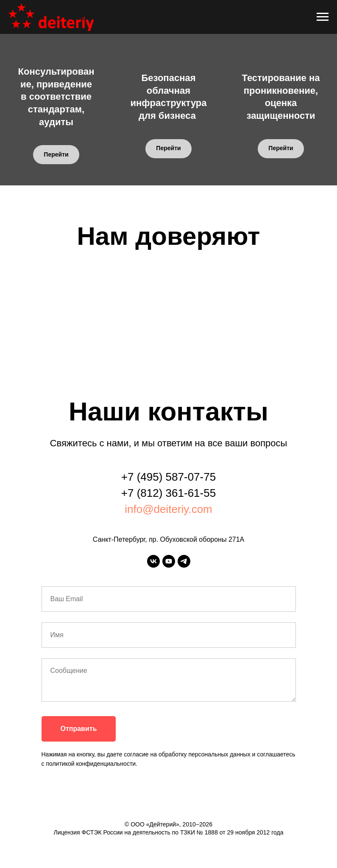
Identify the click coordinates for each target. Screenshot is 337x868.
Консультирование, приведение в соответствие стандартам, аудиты (56, 97)
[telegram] (184, 561)
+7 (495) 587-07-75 (168, 477)
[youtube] (169, 561)
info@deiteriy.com (168, 509)
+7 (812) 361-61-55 (168, 493)
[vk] (153, 561)
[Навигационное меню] (323, 17)
